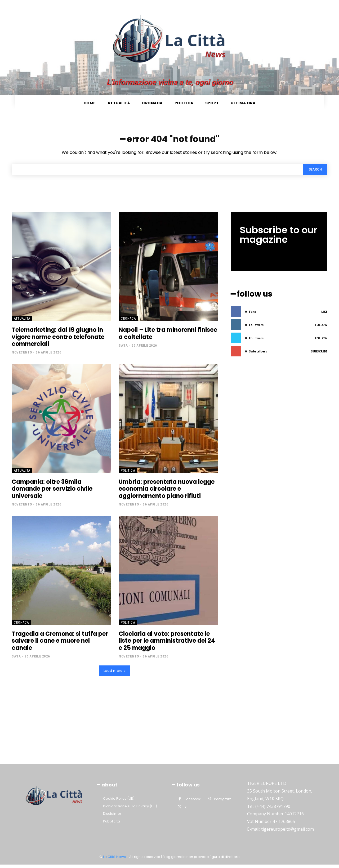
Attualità (22, 322)
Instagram (223, 802)
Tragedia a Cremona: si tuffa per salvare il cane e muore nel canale (60, 644)
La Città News (115, 860)
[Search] (314, 172)
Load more (115, 674)
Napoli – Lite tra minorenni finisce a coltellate (168, 337)
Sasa (123, 349)
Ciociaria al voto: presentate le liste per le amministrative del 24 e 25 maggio (167, 644)
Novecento (22, 356)
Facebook (193, 802)
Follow (321, 327)
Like (324, 314)
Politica (128, 474)
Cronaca (128, 322)
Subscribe (319, 354)
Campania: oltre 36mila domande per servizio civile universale (52, 492)
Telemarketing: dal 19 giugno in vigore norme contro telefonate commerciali (58, 340)
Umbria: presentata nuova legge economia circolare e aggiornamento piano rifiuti (167, 492)
